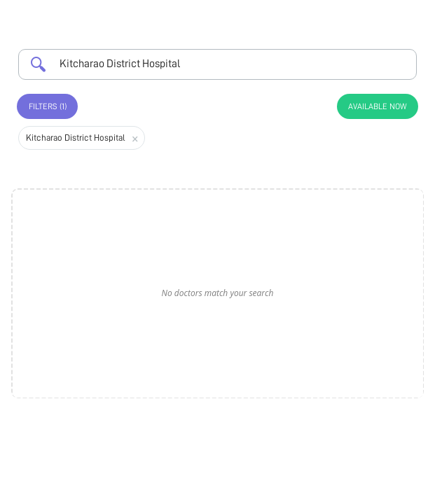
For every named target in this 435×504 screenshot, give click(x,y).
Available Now (378, 106)
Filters (48, 106)
